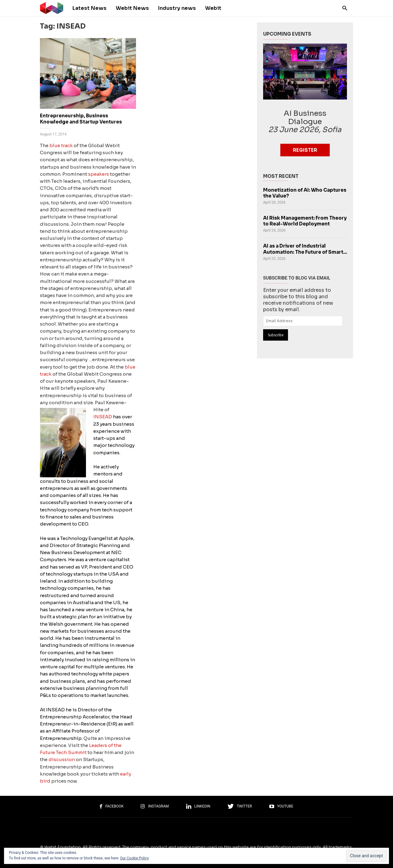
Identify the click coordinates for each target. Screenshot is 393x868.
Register (305, 150)
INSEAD (103, 417)
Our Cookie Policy (134, 858)
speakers (99, 174)
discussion (62, 759)
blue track (61, 145)
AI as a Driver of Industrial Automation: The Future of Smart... (305, 249)
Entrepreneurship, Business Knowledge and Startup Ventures (81, 119)
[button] (343, 8)
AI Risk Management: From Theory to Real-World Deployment (305, 221)
